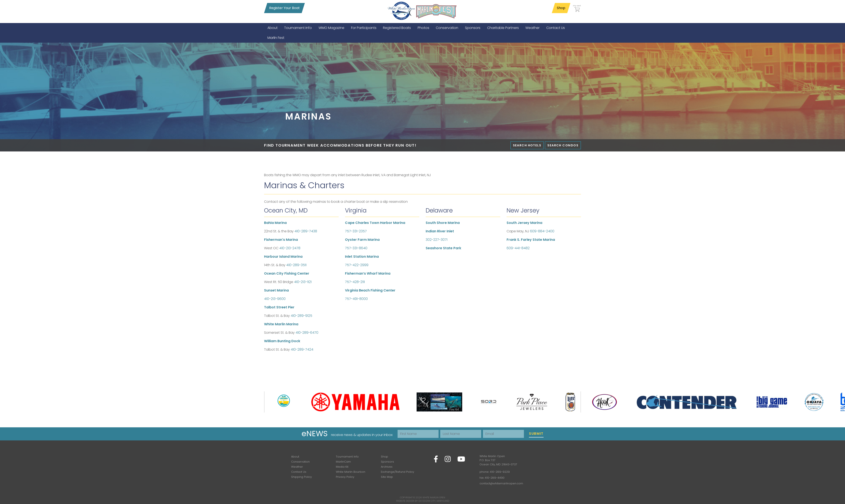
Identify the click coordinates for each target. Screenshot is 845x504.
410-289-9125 (301, 316)
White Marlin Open (434, 497)
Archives (387, 467)
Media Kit (342, 467)
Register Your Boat (284, 8)
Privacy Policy (345, 477)
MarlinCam (343, 462)
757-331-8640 (356, 248)
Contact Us (299, 472)
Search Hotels (527, 145)
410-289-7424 (302, 349)
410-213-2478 (290, 248)
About (295, 457)
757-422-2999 (357, 265)
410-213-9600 (275, 299)
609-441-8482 (518, 248)
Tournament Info (347, 457)
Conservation (300, 462)
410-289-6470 (307, 333)
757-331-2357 (356, 231)
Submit (536, 434)
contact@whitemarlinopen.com (501, 483)
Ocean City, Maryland (436, 501)
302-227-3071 (437, 240)
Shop (561, 8)
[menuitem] (273, 28)
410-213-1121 (303, 282)
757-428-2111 (355, 282)
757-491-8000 (356, 299)
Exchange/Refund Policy (397, 472)
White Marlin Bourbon (351, 472)
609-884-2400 (542, 231)
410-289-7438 (306, 231)
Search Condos (563, 145)
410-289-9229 (500, 472)
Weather (297, 467)
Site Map (387, 477)
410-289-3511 (296, 265)
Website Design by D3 (409, 501)
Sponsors (387, 462)
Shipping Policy (301, 477)
